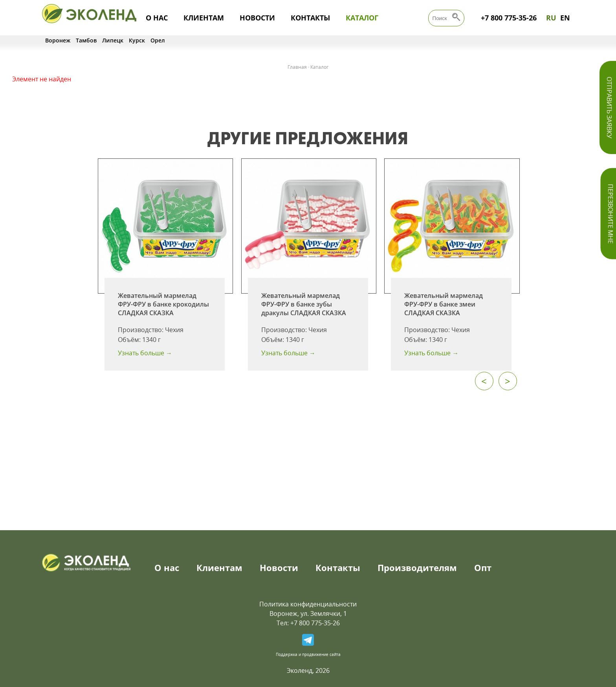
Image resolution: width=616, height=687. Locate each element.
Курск (137, 40)
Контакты (310, 18)
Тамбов (86, 40)
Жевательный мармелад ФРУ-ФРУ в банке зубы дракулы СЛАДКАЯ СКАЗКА (304, 304)
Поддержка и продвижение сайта (308, 654)
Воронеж (58, 40)
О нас (157, 18)
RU (551, 18)
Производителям (417, 568)
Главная (297, 67)
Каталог (362, 18)
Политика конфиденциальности (308, 604)
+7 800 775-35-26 (509, 18)
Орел (158, 40)
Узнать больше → (145, 353)
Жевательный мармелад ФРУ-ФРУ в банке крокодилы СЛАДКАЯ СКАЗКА (163, 304)
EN (565, 18)
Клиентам (204, 18)
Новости (257, 18)
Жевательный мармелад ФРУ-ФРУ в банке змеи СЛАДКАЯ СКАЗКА (444, 304)
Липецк (113, 40)
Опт (483, 568)
